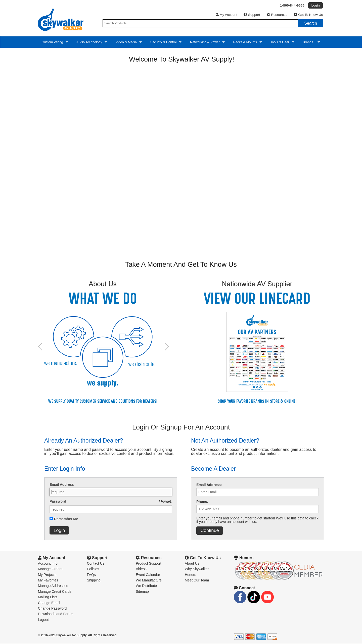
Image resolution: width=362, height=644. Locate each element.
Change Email (49, 603)
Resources (277, 15)
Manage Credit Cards (55, 592)
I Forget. (165, 501)
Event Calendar (148, 575)
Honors (190, 575)
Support (252, 15)
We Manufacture (149, 580)
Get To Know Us (308, 15)
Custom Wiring (52, 42)
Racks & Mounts (245, 42)
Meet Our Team (197, 580)
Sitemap (142, 592)
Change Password (52, 608)
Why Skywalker (197, 569)
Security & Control (163, 42)
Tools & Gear (279, 42)
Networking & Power (204, 42)
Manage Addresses (53, 586)
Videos (141, 569)
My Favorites (48, 580)
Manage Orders (50, 569)
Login (59, 530)
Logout (43, 620)
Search (311, 23)
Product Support (148, 563)
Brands (308, 42)
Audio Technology (89, 42)
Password (58, 501)
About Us (192, 563)
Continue (210, 530)
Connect (244, 588)
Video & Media (126, 42)
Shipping (94, 580)
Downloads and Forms (56, 614)
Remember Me (66, 519)
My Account (227, 15)
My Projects (47, 575)
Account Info (48, 563)
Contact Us (96, 563)
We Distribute (146, 586)
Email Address (62, 485)
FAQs (91, 575)
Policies (93, 569)
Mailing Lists (48, 597)
